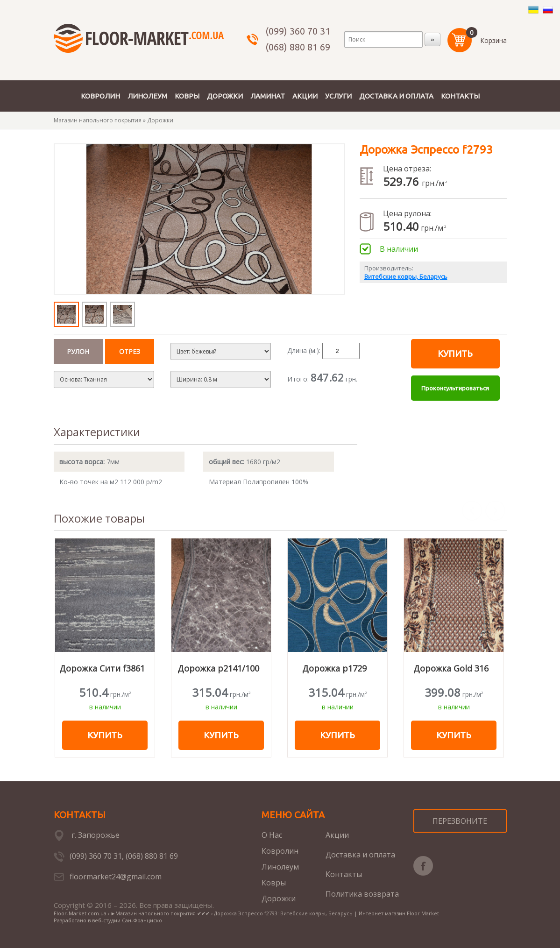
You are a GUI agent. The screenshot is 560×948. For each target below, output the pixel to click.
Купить (455, 354)
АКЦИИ (305, 96)
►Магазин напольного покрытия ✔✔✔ (160, 913)
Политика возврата (362, 894)
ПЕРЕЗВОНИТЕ (460, 821)
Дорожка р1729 (334, 668)
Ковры (274, 883)
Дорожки (160, 120)
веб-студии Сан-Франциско (127, 920)
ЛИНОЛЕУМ (147, 96)
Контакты (344, 874)
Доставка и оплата (360, 855)
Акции (337, 835)
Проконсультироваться (455, 388)
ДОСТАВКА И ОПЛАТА (396, 96)
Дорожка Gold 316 (451, 668)
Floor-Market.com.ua (80, 913)
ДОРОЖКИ (225, 96)
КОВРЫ (187, 96)
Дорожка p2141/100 (218, 668)
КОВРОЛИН (100, 96)
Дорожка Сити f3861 (102, 668)
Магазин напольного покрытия (98, 120)
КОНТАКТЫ (460, 96)
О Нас (272, 835)
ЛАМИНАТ (268, 96)
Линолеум (280, 867)
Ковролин (280, 851)
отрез (130, 351)
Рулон (78, 351)
